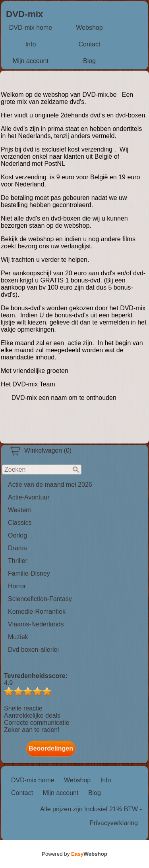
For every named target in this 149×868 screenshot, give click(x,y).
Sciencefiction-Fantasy (40, 599)
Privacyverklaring (114, 823)
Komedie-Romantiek (37, 612)
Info (31, 44)
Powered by (74, 854)
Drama (17, 548)
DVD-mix (24, 14)
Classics (20, 523)
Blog (89, 61)
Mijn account (31, 61)
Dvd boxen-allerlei (33, 650)
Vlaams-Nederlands (36, 624)
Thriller (18, 561)
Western (20, 510)
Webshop (89, 28)
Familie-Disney (29, 573)
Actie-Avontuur (29, 497)
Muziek (18, 637)
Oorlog (17, 535)
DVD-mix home (31, 28)
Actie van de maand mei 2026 (50, 485)
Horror (17, 586)
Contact (89, 44)
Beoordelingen (51, 748)
